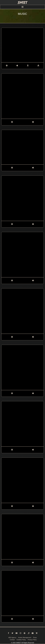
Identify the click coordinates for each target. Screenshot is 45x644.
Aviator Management (25, 638)
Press (35, 638)
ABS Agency (12, 638)
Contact (12, 640)
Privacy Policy (32, 640)
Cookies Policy (21, 640)
